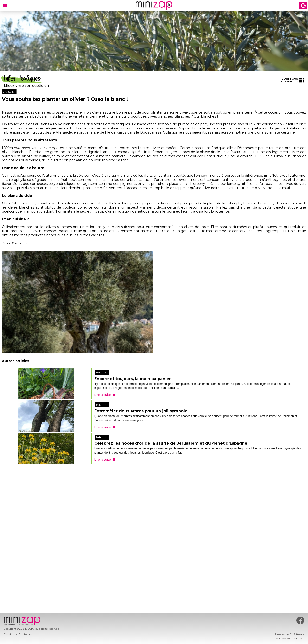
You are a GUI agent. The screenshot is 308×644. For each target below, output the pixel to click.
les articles (293, 80)
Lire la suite (103, 395)
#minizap (300, 620)
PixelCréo (297, 639)
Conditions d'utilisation (18, 634)
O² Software (297, 634)
